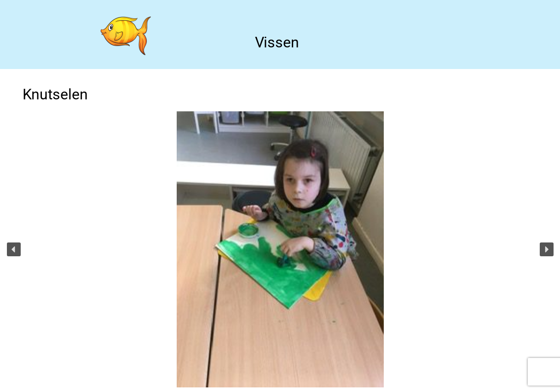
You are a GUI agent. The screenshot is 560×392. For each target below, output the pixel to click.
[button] (14, 249)
